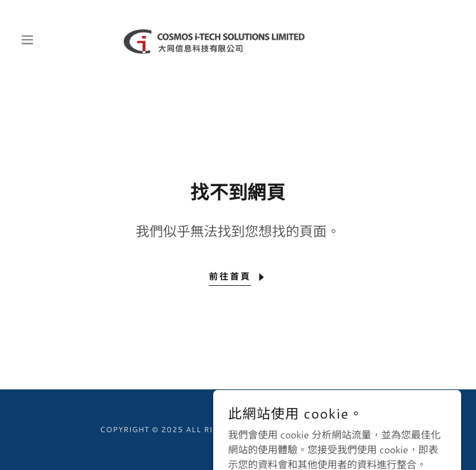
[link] (238, 40)
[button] (48, 40)
